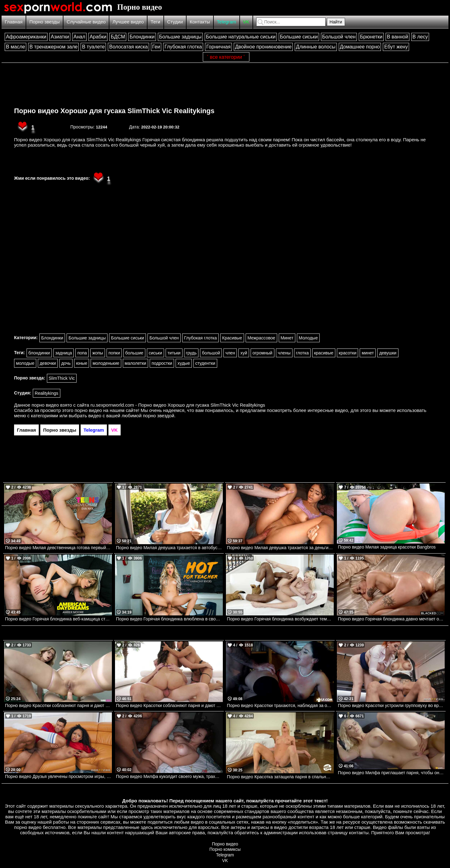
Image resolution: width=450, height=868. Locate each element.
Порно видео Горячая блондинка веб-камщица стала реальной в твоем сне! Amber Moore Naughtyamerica (58, 619)
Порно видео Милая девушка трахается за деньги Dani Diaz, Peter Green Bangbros (280, 548)
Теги (155, 22)
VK (246, 22)
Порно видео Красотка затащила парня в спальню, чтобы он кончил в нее (280, 777)
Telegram (227, 22)
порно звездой (158, 416)
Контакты (200, 22)
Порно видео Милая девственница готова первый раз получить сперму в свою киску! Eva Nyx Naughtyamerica (58, 548)
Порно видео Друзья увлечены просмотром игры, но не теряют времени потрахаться (58, 776)
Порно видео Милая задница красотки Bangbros (387, 547)
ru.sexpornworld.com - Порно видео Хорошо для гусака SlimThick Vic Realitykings (178, 405)
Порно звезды (45, 22)
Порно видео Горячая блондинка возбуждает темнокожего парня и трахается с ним (280, 619)
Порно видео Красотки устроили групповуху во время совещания (391, 705)
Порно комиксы (225, 849)
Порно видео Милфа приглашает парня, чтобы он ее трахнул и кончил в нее (391, 773)
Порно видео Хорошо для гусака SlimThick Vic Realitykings (114, 111)
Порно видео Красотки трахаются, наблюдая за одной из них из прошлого (280, 705)
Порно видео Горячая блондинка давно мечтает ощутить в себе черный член (391, 619)
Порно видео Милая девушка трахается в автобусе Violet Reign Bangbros (169, 548)
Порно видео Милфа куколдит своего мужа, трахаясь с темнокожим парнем (169, 776)
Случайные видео (86, 22)
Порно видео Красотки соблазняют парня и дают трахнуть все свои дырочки (169, 705)
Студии (175, 22)
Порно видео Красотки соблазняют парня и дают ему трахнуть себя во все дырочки (58, 705)
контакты (359, 833)
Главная (14, 22)
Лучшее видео (128, 22)
